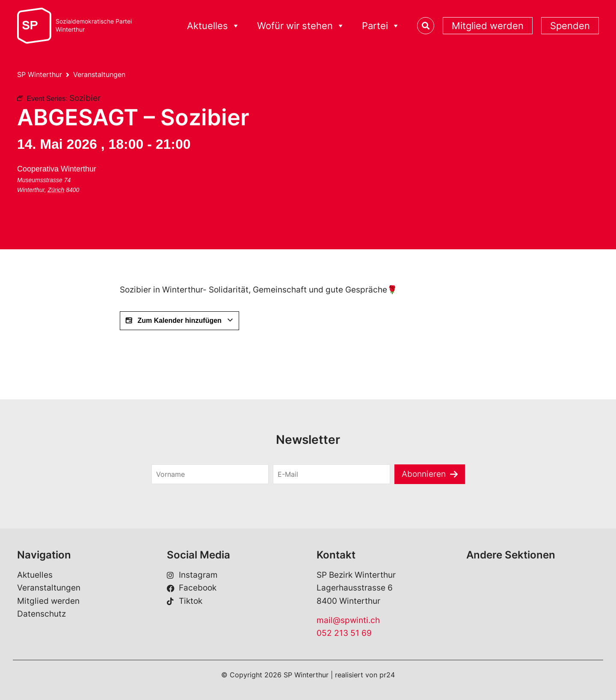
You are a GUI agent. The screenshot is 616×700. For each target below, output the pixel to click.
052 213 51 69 (344, 633)
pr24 (387, 675)
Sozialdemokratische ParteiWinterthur (94, 25)
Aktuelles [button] (213, 26)
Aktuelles (35, 575)
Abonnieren (424, 474)
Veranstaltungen (99, 74)
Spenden (570, 26)
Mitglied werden (488, 26)
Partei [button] (381, 26)
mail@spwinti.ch (348, 620)
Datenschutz (41, 614)
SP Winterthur (40, 74)
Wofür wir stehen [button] (301, 26)
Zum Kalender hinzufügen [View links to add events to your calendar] (179, 321)
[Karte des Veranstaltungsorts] (172, 194)
